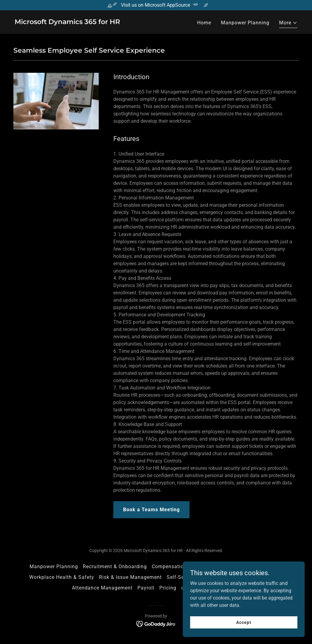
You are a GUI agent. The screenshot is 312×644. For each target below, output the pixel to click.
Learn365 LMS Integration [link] (251, 577)
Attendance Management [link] (102, 588)
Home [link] (204, 23)
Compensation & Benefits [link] (183, 567)
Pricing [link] (168, 588)
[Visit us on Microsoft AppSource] (156, 5)
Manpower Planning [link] (245, 23)
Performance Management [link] (250, 567)
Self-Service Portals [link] (191, 577)
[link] (67, 22)
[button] (288, 24)
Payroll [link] (146, 588)
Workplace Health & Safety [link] (62, 577)
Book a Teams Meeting (151, 510)
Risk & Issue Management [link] (130, 577)
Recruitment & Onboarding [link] (115, 567)
